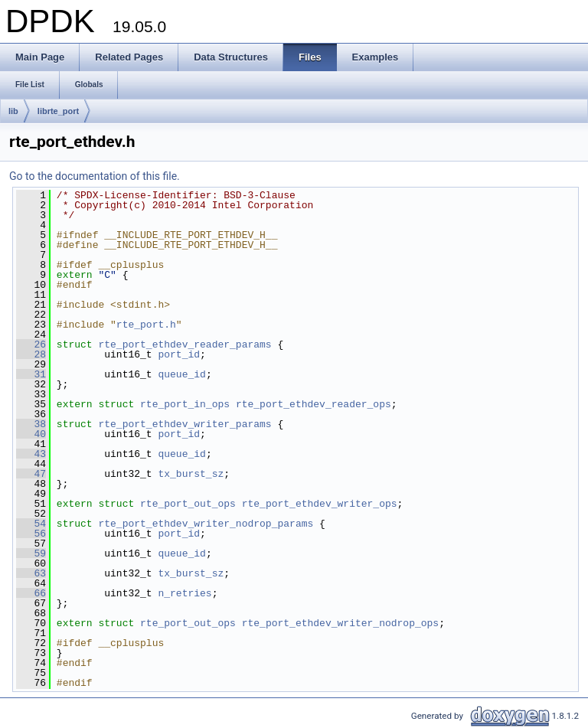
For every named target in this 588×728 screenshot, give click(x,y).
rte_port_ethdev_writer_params (185, 424)
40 (31, 434)
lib (13, 111)
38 (31, 424)
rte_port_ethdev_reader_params (185, 344)
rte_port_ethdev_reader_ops (314, 404)
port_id (179, 354)
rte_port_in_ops (185, 404)
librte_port (58, 111)
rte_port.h (146, 325)
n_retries (185, 593)
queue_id (181, 374)
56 (31, 534)
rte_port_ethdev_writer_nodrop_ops (340, 623)
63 (31, 573)
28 (31, 354)
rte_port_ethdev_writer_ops (320, 504)
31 (31, 374)
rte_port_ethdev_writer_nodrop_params (206, 524)
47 (31, 474)
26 (31, 344)
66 (31, 593)
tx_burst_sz (191, 474)
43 (31, 454)
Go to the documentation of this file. (95, 176)
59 (31, 553)
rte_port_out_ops (188, 504)
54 (31, 524)
